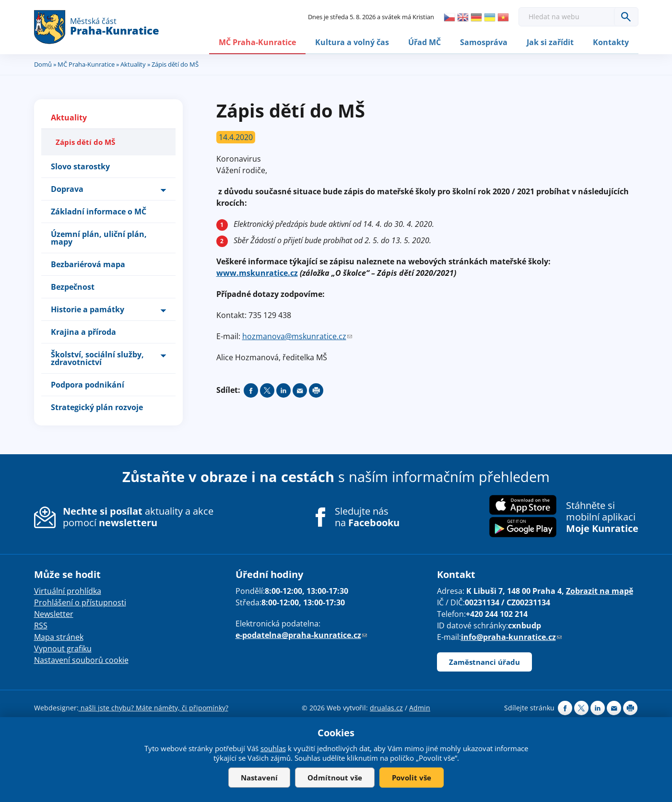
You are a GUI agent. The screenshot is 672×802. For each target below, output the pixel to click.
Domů (43, 64)
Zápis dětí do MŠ (85, 142)
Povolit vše (412, 778)
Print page (316, 390)
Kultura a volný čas (352, 42)
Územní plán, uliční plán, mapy (99, 237)
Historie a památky (88, 309)
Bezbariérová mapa (88, 264)
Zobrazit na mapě (600, 590)
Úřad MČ (424, 42)
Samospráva (484, 42)
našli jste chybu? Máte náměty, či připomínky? (153, 707)
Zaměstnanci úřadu (484, 661)
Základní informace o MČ (99, 211)
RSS (41, 625)
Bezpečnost (73, 286)
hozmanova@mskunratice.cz (297, 336)
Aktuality (133, 64)
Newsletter (54, 613)
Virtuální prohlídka (68, 590)
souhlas (273, 748)
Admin (420, 707)
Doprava (67, 189)
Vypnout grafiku (63, 648)
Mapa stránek (59, 637)
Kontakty (611, 42)
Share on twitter (267, 390)
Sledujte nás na (367, 517)
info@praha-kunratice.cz (511, 637)
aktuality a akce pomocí (138, 516)
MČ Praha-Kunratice (257, 42)
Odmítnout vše (335, 778)
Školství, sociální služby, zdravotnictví (97, 358)
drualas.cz (386, 707)
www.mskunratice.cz (257, 272)
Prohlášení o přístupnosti (80, 602)
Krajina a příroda (83, 331)
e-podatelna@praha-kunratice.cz (301, 635)
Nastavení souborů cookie (81, 660)
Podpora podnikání (88, 384)
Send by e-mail (300, 390)
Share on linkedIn (283, 390)
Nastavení (259, 778)
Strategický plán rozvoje (97, 407)
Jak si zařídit (550, 42)
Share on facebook (251, 390)
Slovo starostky (80, 166)
